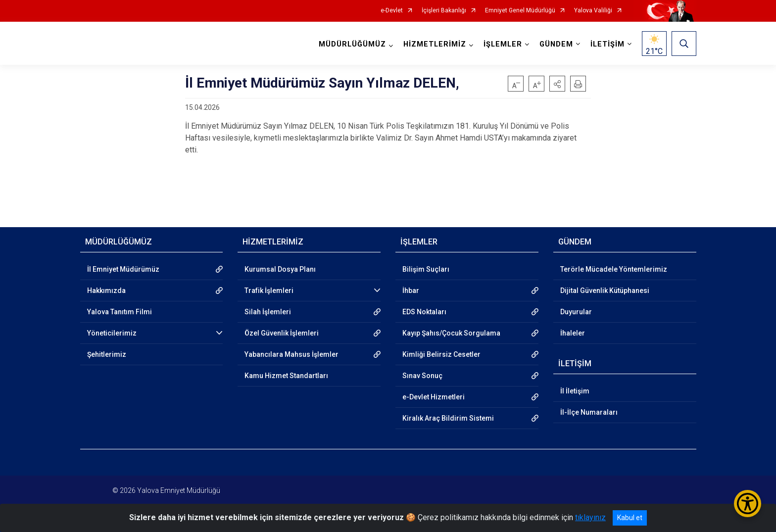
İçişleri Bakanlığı (444, 11)
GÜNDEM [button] (556, 44)
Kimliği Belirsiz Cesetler (441, 354)
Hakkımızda (106, 290)
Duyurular (576, 312)
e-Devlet (392, 11)
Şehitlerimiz (107, 354)
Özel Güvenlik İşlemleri (282, 333)
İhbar (411, 290)
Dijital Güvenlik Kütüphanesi (605, 290)
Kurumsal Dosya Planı (280, 269)
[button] (557, 84)
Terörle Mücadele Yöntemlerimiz (614, 269)
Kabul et (630, 518)
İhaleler (573, 333)
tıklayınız (590, 517)
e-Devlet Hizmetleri (434, 397)
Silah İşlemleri (268, 312)
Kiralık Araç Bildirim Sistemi (448, 418)
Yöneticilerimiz (112, 333)
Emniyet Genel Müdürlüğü (520, 11)
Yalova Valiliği (593, 11)
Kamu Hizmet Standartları (286, 376)
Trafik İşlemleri (269, 290)
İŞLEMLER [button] (503, 44)
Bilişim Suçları (426, 269)
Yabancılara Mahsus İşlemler (291, 354)
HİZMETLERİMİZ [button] (435, 44)
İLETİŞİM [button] (607, 44)
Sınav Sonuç (422, 376)
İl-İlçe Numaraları (589, 412)
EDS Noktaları (424, 312)
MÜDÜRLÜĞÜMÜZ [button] (352, 44)
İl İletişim (575, 391)
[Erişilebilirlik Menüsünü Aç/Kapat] (748, 504)
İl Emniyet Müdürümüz (123, 269)
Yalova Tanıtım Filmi (120, 312)
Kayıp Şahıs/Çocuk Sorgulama (451, 333)
